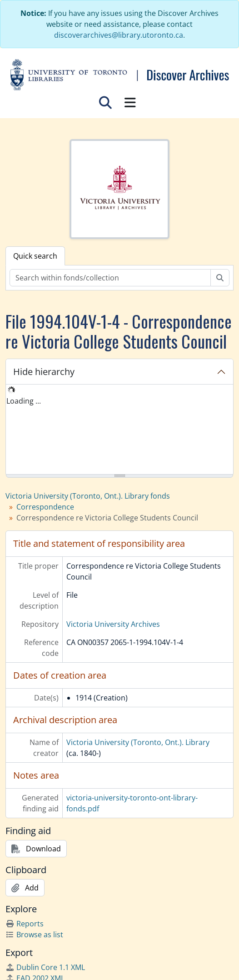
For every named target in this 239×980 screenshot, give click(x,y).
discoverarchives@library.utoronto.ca (119, 35)
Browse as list (34, 935)
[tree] (119, 430)
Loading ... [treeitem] (24, 401)
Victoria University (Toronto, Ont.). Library (138, 742)
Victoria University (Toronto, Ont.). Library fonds (88, 496)
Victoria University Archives (113, 624)
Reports (25, 924)
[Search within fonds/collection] (110, 278)
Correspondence (45, 507)
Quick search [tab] (35, 256)
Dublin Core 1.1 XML (45, 967)
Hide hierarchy (44, 372)
